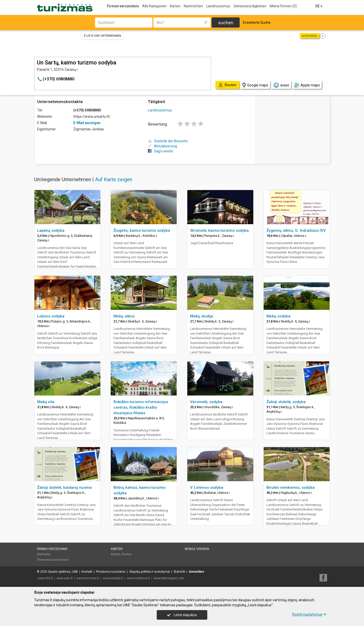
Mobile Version (197, 549)
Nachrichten (193, 6)
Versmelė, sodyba (206, 402)
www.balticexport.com (169, 578)
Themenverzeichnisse (53, 560)
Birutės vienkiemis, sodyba (291, 488)
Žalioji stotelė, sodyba (286, 402)
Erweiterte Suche (257, 22)
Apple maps (307, 85)
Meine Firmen (283, 6)
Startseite (44, 554)
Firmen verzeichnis (123, 6)
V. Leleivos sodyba (207, 488)
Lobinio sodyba (51, 316)
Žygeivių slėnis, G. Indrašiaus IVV (296, 230)
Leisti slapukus (182, 615)
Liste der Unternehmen (102, 36)
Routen (127, 554)
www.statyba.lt (113, 578)
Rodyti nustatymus (309, 614)
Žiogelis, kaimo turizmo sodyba (142, 230)
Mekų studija (202, 316)
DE (319, 6)
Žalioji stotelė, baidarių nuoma (64, 488)
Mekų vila (46, 402)
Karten (175, 6)
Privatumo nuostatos (111, 572)
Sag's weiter (161, 151)
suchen (226, 23)
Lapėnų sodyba (51, 230)
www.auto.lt (65, 578)
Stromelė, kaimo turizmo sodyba (219, 230)
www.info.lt (45, 578)
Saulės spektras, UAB (63, 572)
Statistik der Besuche (168, 141)
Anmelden (196, 572)
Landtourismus (218, 6)
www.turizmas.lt (88, 578)
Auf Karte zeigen (114, 179)
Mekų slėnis (124, 316)
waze (281, 85)
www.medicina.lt (138, 578)
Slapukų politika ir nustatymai (150, 572)
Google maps (255, 85)
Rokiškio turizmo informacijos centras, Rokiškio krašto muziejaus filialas (141, 407)
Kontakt (87, 572)
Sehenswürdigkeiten (250, 6)
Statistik (179, 572)
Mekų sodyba (278, 316)
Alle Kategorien (154, 6)
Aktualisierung (162, 146)
